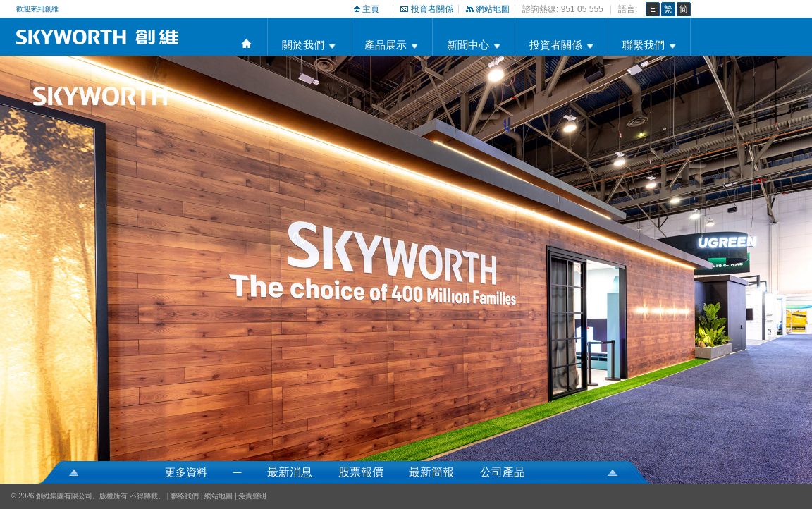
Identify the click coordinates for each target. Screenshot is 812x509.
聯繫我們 (644, 45)
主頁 (371, 9)
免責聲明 (252, 496)
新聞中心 (468, 45)
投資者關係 (432, 9)
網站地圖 (493, 9)
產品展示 (386, 45)
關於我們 (303, 45)
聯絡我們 (185, 496)
